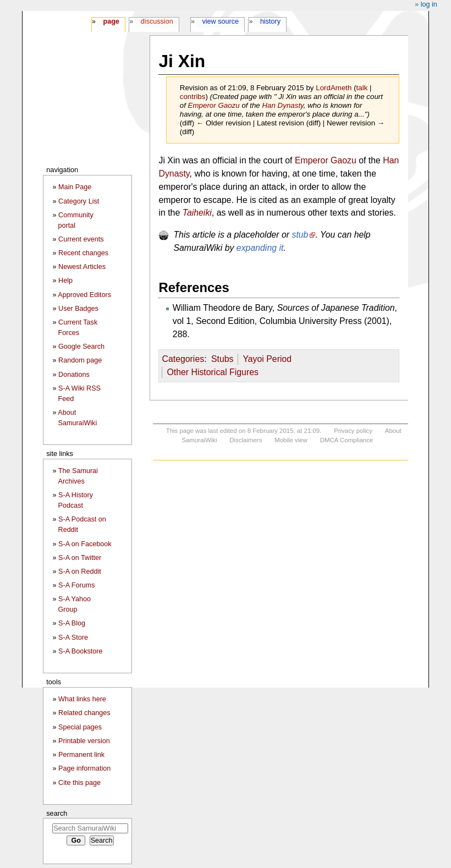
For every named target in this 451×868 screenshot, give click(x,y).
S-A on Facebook (85, 544)
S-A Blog (72, 623)
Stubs (222, 359)
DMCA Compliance (346, 440)
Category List (79, 201)
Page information (84, 768)
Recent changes (83, 253)
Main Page (75, 187)
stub (300, 235)
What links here (82, 699)
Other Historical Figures (213, 372)
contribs (193, 97)
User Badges (78, 309)
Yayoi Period (267, 359)
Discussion (157, 21)
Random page (80, 360)
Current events (81, 239)
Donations (74, 375)
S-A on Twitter (80, 558)
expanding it (260, 248)
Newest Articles (82, 267)
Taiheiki (197, 213)
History (270, 21)
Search (57, 813)
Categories (183, 359)
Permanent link (81, 755)
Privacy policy (353, 431)
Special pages (80, 727)
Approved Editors (84, 295)
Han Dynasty (282, 105)
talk (362, 88)
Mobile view (291, 440)
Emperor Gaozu (214, 105)
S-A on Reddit (80, 572)
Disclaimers (246, 440)
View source (221, 21)
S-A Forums (76, 585)
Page (111, 21)
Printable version (84, 741)
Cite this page (79, 783)
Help (65, 281)
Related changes (84, 713)
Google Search (81, 347)
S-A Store (73, 638)
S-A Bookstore (81, 651)
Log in (429, 4)
